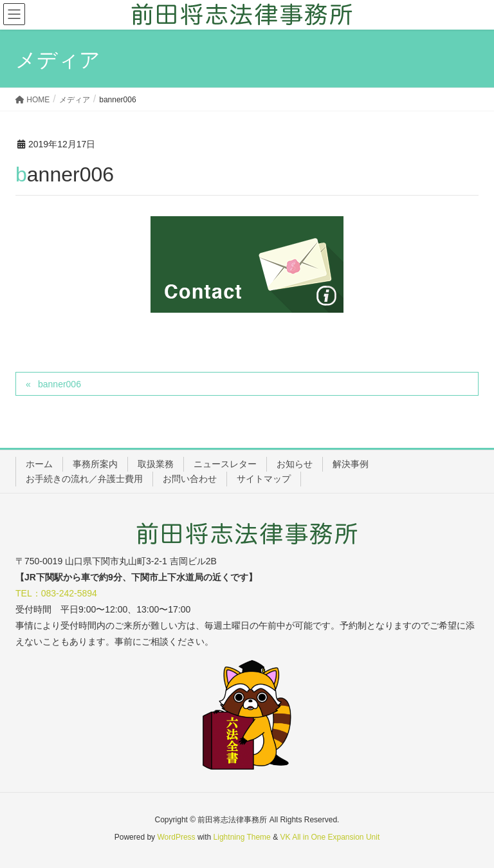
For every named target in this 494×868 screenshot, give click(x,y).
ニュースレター (225, 464)
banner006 (59, 384)
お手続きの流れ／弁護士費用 (84, 479)
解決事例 (351, 464)
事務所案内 (95, 464)
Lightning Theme (242, 837)
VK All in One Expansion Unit (330, 837)
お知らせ (295, 464)
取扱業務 (156, 464)
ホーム (39, 464)
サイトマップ (264, 479)
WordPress (176, 837)
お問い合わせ (190, 479)
